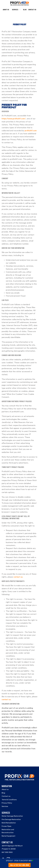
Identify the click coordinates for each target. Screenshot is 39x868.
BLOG (25, 10)
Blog (3, 793)
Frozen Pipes (6, 826)
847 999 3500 (7, 852)
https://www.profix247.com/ (14, 119)
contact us (18, 577)
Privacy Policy (7, 803)
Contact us (6, 796)
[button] (16, 10)
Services (5, 806)
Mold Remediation (9, 823)
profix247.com (31, 131)
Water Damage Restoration (12, 816)
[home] (20, 3)
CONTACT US (32, 10)
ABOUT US (6, 10)
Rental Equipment (8, 836)
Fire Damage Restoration (11, 819)
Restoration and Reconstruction (8, 831)
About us (5, 789)
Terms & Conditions (9, 800)
